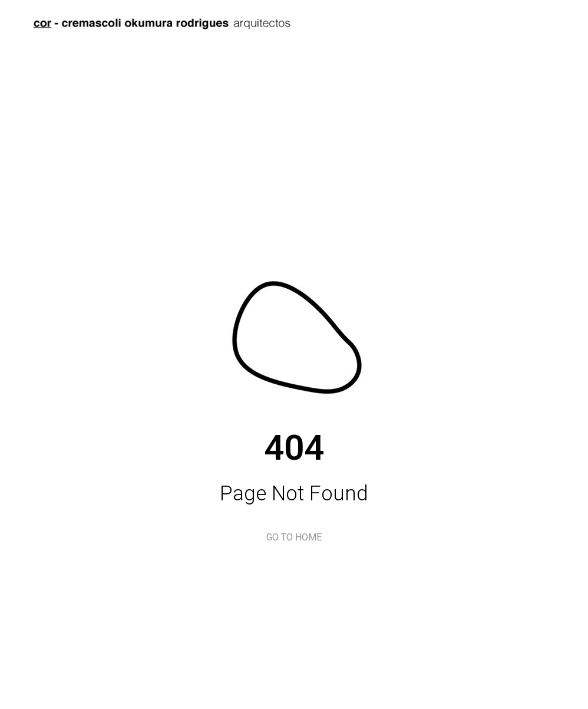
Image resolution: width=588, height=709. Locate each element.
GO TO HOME (294, 537)
